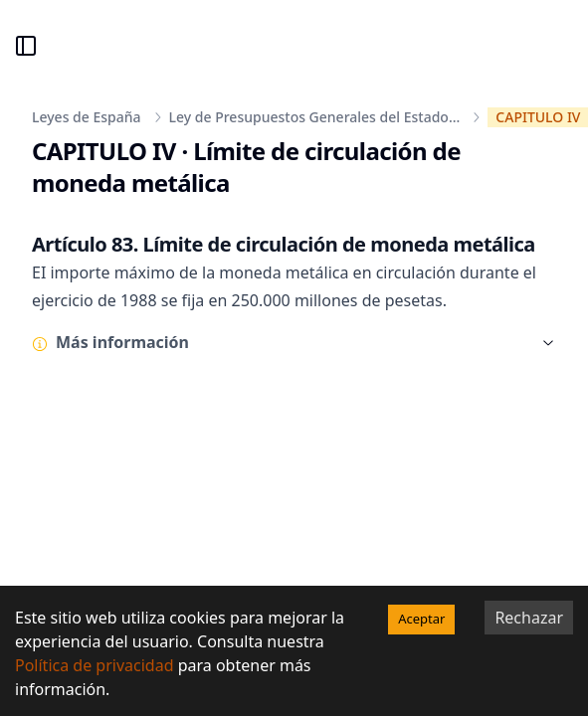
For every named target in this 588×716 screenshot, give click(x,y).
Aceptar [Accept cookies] (421, 619)
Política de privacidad (95, 665)
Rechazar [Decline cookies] (529, 618)
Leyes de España (87, 117)
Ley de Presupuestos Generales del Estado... (315, 117)
